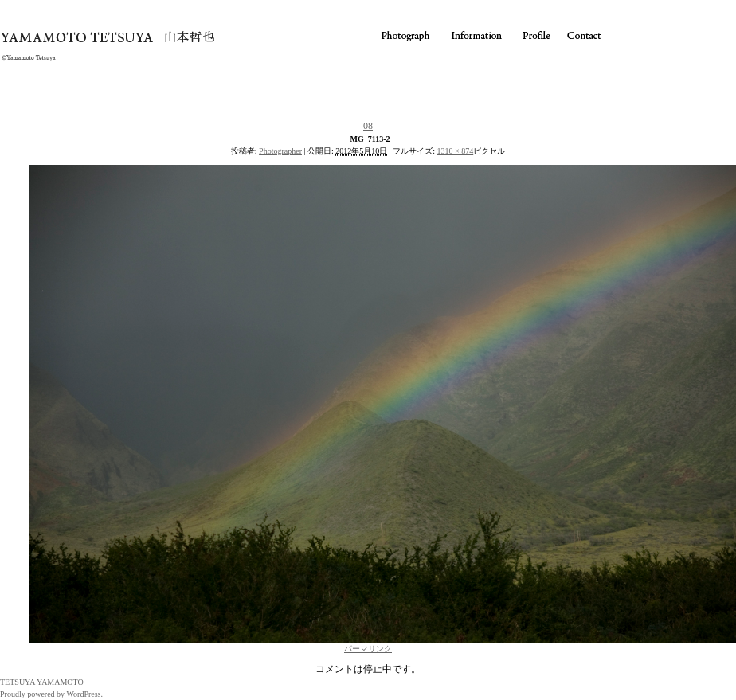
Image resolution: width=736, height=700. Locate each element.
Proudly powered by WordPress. (51, 694)
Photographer (280, 151)
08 (368, 126)
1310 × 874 (456, 151)
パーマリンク (368, 649)
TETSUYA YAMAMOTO (42, 682)
